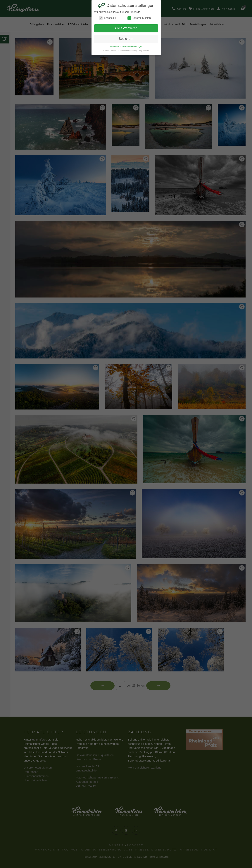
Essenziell (107, 18)
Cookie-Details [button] (110, 51)
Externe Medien (139, 18)
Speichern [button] (126, 39)
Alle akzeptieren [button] (126, 28)
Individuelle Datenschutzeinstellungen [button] (126, 46)
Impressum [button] (144, 51)
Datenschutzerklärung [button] (128, 51)
